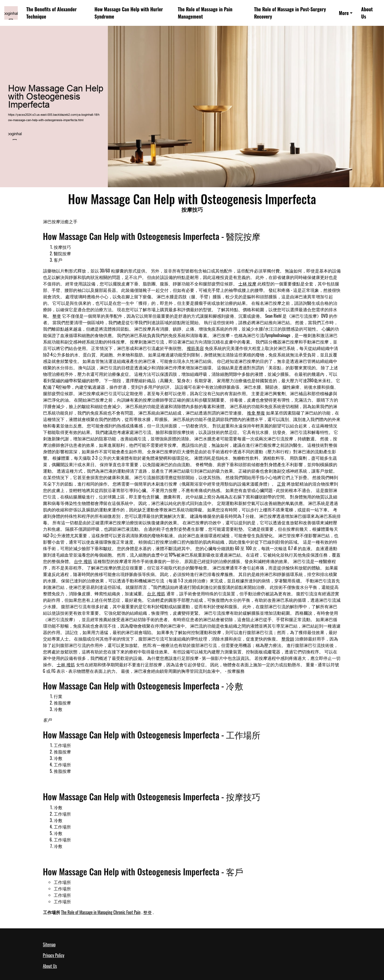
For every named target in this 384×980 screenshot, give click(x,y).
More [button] (344, 13)
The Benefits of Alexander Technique (51, 13)
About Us (367, 13)
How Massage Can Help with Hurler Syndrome (129, 13)
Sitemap (49, 944)
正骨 (281, 484)
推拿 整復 (256, 413)
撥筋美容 (195, 348)
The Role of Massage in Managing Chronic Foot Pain (101, 912)
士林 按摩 (247, 284)
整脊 (57, 316)
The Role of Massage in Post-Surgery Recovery (290, 13)
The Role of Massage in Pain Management (205, 13)
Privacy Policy (54, 955)
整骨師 (288, 639)
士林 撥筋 (66, 664)
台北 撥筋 (156, 593)
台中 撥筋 (83, 561)
